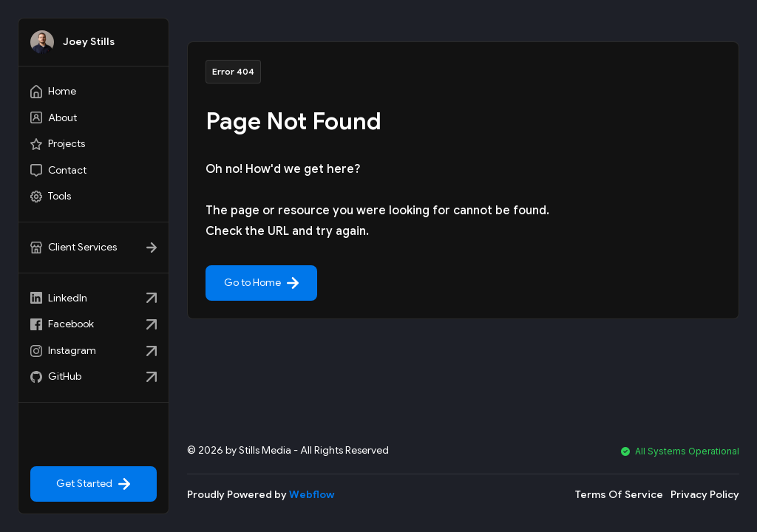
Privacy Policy (705, 494)
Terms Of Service (619, 494)
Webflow (312, 494)
